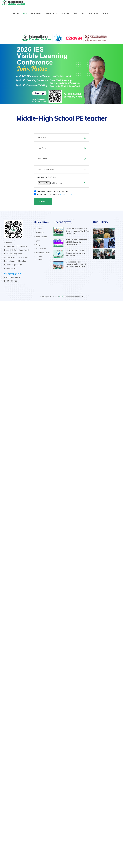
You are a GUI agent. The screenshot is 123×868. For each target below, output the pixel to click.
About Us (94, 13)
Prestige (39, 233)
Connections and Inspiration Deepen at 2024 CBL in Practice (76, 264)
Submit (42, 202)
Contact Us (40, 249)
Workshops (52, 13)
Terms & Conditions (39, 258)
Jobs (25, 13)
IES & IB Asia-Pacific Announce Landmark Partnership (75, 253)
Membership (40, 237)
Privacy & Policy (42, 253)
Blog (83, 13)
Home (16, 13)
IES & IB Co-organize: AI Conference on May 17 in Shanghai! (77, 231)
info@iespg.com (13, 273)
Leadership (37, 13)
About (38, 229)
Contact (106, 13)
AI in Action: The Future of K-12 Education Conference (77, 242)
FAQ (75, 13)
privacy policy (66, 194)
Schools (65, 13)
